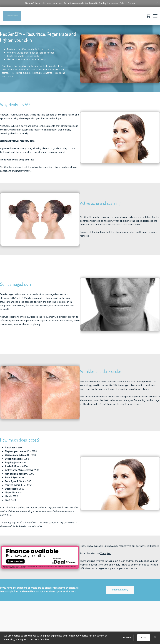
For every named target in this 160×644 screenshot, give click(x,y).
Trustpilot (106, 554)
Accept (144, 638)
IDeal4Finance (152, 546)
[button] (149, 16)
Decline (127, 638)
